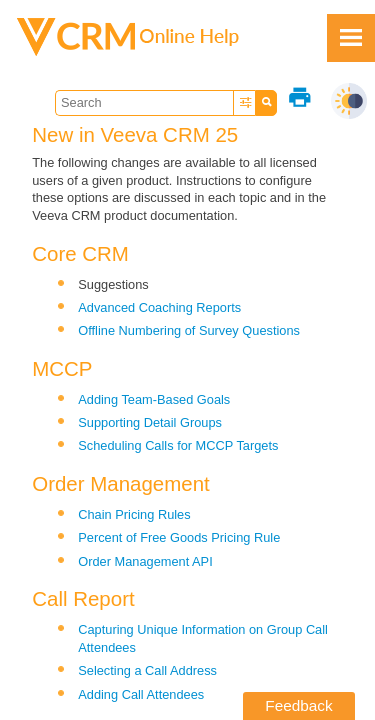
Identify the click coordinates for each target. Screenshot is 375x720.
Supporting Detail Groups (150, 422)
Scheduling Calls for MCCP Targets (178, 445)
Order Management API (145, 561)
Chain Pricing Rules (134, 514)
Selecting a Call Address (147, 670)
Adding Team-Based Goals (154, 399)
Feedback (298, 705)
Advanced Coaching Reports (159, 307)
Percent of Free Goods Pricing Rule (179, 537)
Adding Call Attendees (141, 694)
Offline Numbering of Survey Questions (189, 330)
